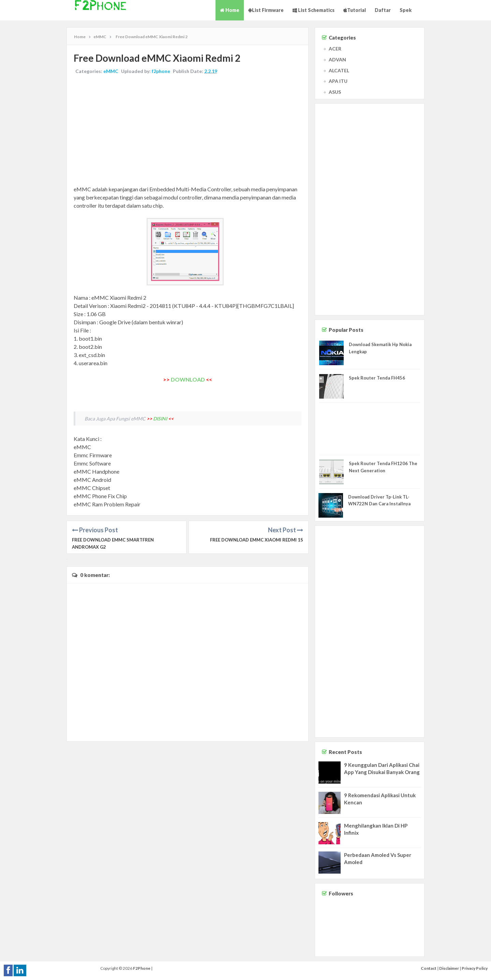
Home (230, 10)
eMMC (111, 71)
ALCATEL (339, 70)
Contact (429, 968)
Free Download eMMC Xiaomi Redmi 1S (257, 540)
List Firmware (266, 10)
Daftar (383, 10)
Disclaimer (449, 968)
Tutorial (355, 10)
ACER (335, 49)
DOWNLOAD (188, 379)
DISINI (160, 419)
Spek (406, 10)
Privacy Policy (475, 968)
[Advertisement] (188, 131)
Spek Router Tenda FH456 (377, 378)
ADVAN (337, 60)
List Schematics (314, 10)
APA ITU (338, 81)
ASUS (335, 92)
